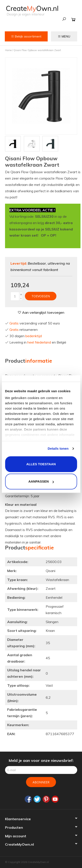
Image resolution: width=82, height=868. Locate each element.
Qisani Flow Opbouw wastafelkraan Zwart (37, 50)
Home (8, 50)
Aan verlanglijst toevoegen (41, 312)
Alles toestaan (41, 464)
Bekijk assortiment (26, 36)
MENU (64, 36)
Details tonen (58, 448)
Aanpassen (41, 481)
